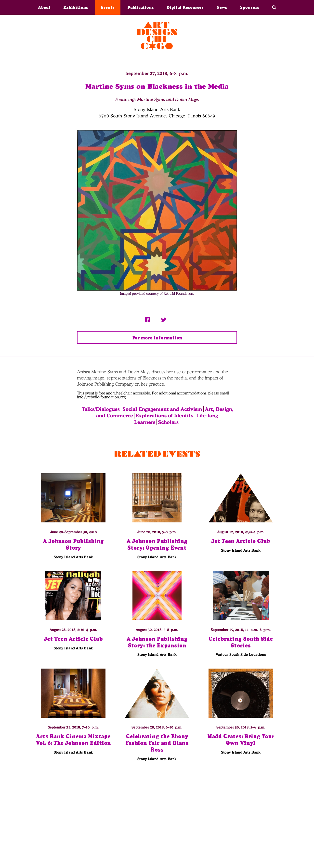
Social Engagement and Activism (162, 409)
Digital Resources (185, 7)
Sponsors (250, 7)
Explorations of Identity (165, 416)
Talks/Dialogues (101, 409)
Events (108, 7)
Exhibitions (76, 7)
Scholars (168, 422)
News (222, 7)
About (44, 7)
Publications (141, 7)
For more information (157, 338)
